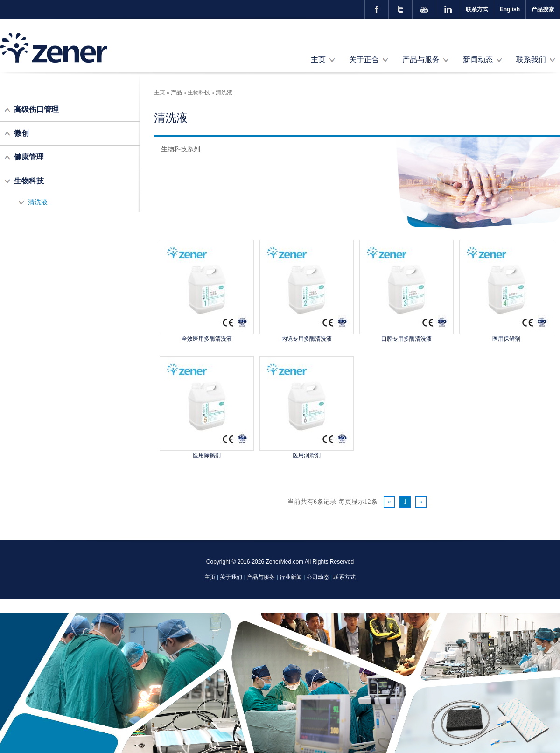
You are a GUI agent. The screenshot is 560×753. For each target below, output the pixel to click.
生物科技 (29, 181)
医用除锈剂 (207, 455)
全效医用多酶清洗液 (207, 339)
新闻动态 (478, 59)
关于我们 (231, 577)
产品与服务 (421, 59)
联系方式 (477, 9)
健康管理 (29, 157)
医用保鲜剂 (506, 339)
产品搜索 (543, 9)
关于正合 (364, 59)
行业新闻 (291, 577)
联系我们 (531, 59)
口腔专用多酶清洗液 (406, 339)
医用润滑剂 (307, 455)
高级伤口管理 (36, 109)
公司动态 (318, 577)
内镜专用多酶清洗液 (307, 339)
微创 (21, 133)
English (510, 9)
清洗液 (38, 202)
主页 (318, 59)
